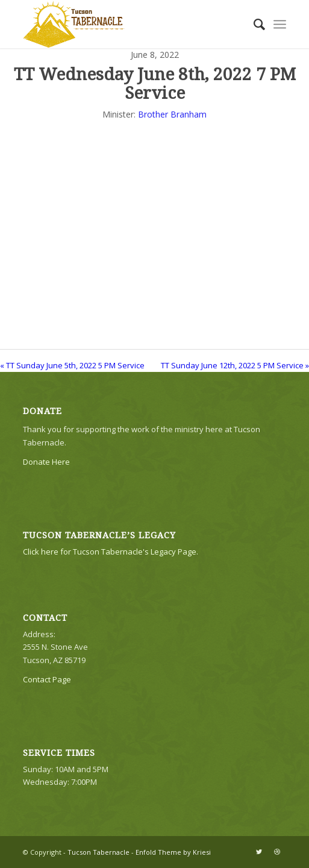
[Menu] (280, 24)
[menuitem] (253, 24)
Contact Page (47, 679)
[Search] (253, 24)
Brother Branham (172, 114)
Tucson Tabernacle (98, 852)
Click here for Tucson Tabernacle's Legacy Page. (111, 552)
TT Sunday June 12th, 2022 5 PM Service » (235, 365)
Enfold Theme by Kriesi (173, 852)
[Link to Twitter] (259, 852)
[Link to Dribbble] (277, 852)
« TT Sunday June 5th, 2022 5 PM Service (72, 365)
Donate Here (46, 462)
